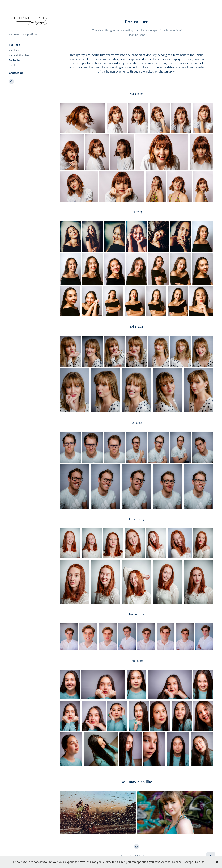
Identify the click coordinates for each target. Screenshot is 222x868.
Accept (188, 862)
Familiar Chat (16, 50)
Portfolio (14, 45)
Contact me (16, 73)
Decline (200, 862)
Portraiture (15, 60)
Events (13, 65)
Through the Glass (19, 55)
